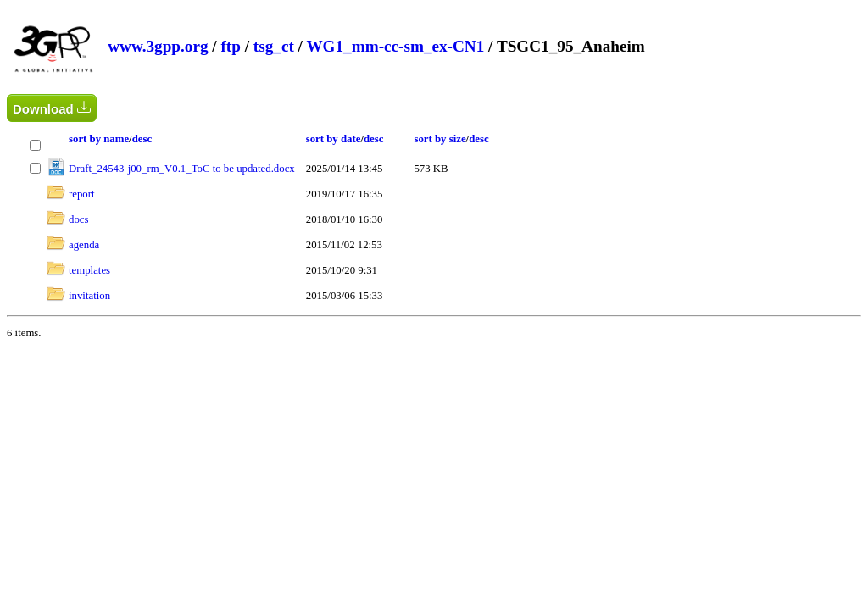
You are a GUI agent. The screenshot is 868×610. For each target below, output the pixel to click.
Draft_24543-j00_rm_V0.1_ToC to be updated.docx (182, 169)
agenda (84, 245)
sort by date (334, 139)
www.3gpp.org (158, 46)
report (82, 194)
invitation (89, 296)
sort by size (440, 139)
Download (52, 108)
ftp (230, 46)
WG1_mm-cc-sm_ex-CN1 (395, 46)
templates (89, 270)
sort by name (99, 139)
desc (142, 139)
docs (78, 219)
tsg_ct (274, 46)
